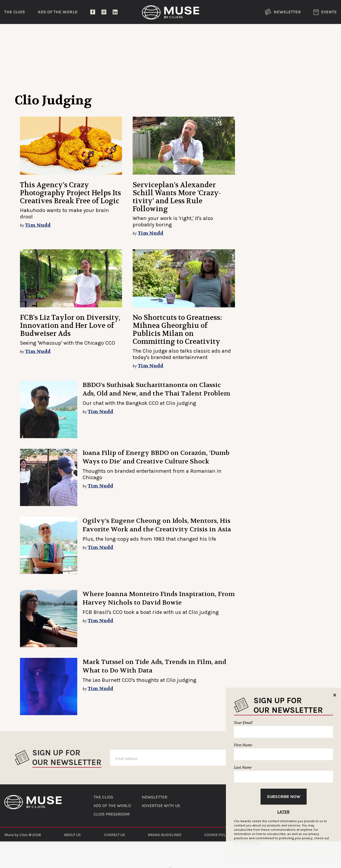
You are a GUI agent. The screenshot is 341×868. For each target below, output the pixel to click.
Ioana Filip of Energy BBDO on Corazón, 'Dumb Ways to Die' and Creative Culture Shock (156, 457)
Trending (28, 33)
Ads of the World (58, 12)
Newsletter (283, 12)
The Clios (15, 12)
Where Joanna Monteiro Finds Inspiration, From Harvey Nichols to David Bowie (159, 598)
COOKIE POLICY (218, 835)
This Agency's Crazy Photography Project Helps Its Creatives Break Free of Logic (70, 193)
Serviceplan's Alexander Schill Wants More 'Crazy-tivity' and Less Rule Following (177, 197)
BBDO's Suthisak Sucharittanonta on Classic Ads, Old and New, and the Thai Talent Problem (156, 389)
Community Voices (216, 33)
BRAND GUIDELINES (165, 835)
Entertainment (89, 33)
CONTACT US (114, 835)
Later (283, 812)
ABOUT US (72, 835)
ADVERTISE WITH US (161, 806)
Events (325, 12)
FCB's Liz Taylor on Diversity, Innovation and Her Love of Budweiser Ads (70, 326)
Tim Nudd (38, 225)
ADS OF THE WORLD (112, 806)
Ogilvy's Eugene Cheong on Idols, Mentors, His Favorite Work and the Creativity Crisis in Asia (157, 525)
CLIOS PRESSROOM (112, 814)
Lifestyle (151, 33)
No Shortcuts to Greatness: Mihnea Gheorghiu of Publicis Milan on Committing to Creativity (177, 330)
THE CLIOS (103, 797)
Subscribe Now (284, 796)
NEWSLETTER (155, 797)
